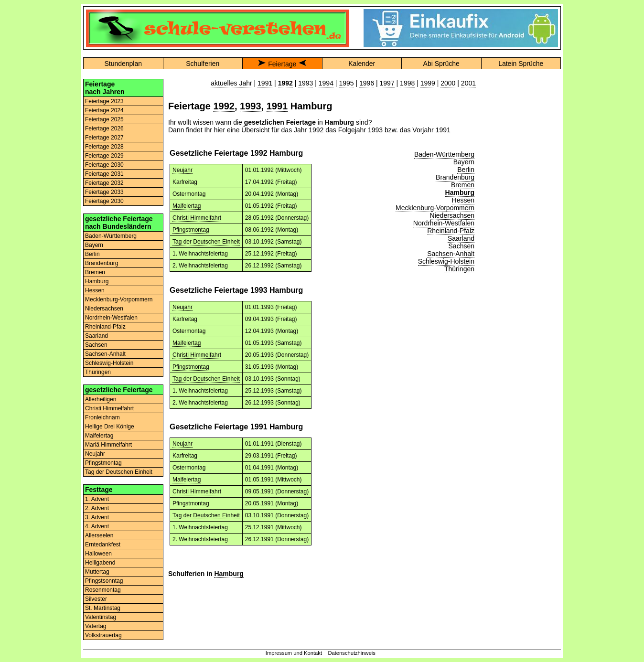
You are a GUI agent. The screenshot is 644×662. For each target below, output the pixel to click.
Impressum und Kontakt (294, 653)
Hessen (95, 290)
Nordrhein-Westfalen (111, 318)
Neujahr (95, 454)
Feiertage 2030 (104, 165)
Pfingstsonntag (104, 581)
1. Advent (97, 499)
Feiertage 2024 (104, 110)
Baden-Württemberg (111, 236)
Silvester (96, 599)
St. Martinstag (103, 608)
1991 (265, 83)
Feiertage (282, 64)
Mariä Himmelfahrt (108, 445)
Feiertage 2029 (104, 156)
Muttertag (97, 572)
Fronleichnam (102, 417)
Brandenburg (102, 263)
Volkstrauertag (103, 635)
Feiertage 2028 (104, 147)
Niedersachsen (104, 309)
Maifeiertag (99, 436)
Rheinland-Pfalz (105, 327)
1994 (326, 83)
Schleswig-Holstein (109, 363)
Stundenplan (123, 64)
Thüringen (98, 372)
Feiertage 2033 (104, 192)
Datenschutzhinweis (352, 653)
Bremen (95, 272)
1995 (346, 83)
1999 (428, 83)
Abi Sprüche (441, 64)
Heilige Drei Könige (110, 427)
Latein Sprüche (521, 64)
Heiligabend (100, 563)
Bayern (94, 245)
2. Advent (97, 508)
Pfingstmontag (103, 463)
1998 (407, 83)
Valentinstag (101, 617)
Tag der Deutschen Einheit (119, 472)
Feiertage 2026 (104, 128)
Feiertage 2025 (104, 119)
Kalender (362, 64)
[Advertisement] (521, 222)
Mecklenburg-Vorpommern (119, 299)
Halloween (98, 554)
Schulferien (203, 64)
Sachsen (96, 345)
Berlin (92, 254)
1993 (306, 83)
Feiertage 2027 (104, 138)
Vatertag (96, 626)
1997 (387, 83)
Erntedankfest (103, 545)
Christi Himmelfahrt (109, 408)
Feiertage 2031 (104, 174)
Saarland (97, 336)
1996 (367, 83)
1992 (224, 106)
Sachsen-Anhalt (105, 354)
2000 (448, 83)
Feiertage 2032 (104, 183)
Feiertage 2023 (104, 101)
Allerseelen (99, 535)
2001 (468, 83)
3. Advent (97, 517)
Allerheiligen (101, 399)
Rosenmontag (103, 590)
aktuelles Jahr (231, 83)
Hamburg (97, 281)
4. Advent (97, 526)
